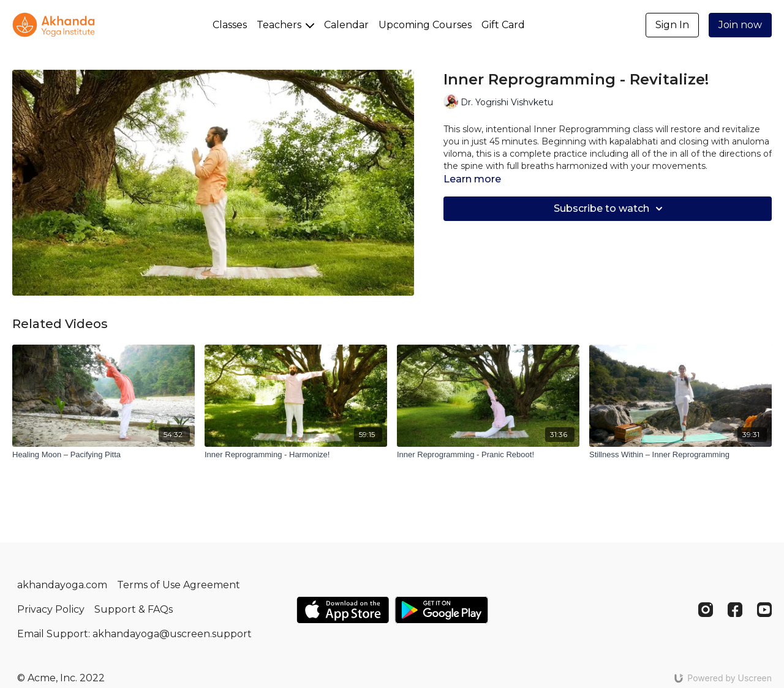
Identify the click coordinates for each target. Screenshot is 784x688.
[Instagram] (706, 610)
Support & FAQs (134, 609)
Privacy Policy (51, 609)
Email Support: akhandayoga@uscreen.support (134, 634)
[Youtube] (764, 610)
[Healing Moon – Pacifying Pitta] (104, 455)
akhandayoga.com (62, 585)
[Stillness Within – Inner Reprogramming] (680, 455)
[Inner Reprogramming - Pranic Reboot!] (488, 455)
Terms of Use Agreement (179, 585)
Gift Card (503, 25)
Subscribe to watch (610, 209)
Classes (230, 25)
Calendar (346, 25)
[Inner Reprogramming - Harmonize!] (296, 455)
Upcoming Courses (425, 25)
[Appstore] (343, 610)
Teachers (285, 25)
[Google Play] (442, 610)
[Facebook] (735, 610)
